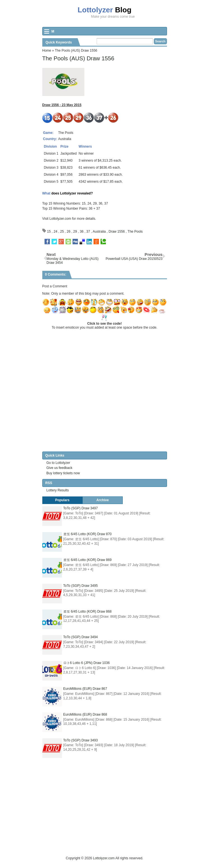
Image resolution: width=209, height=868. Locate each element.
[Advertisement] (126, 816)
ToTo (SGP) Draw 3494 (81, 637)
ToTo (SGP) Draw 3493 (81, 740)
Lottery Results (58, 490)
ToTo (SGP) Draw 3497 (81, 508)
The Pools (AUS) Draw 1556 (78, 58)
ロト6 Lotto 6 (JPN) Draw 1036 (87, 663)
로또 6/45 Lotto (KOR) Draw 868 (88, 612)
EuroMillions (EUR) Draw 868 (85, 714)
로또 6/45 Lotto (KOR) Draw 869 (88, 560)
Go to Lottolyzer (58, 463)
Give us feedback (60, 468)
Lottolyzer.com (60, 219)
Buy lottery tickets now (63, 473)
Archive (103, 500)
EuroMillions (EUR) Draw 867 (85, 689)
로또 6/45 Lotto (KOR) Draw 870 (88, 534)
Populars (62, 500)
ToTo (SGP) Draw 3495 (81, 586)
